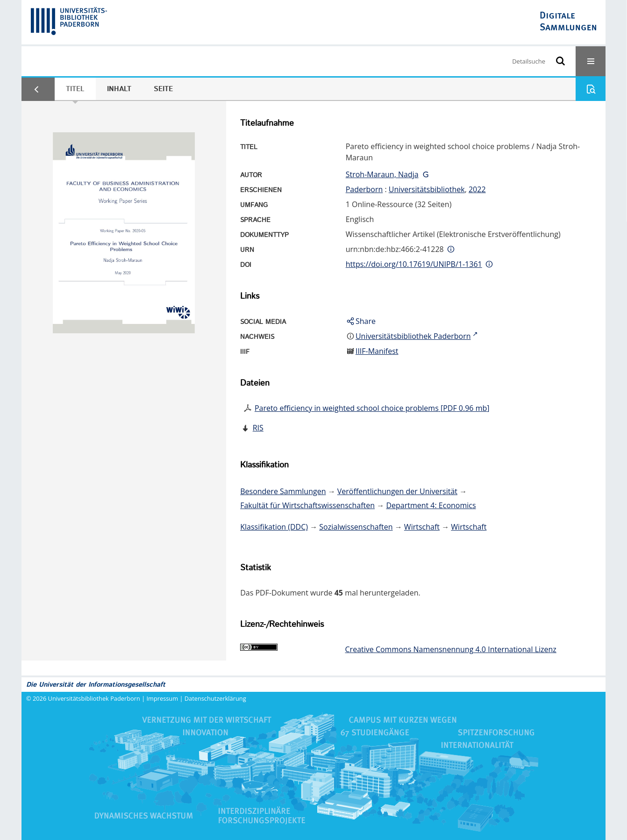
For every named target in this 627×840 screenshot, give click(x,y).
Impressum (163, 698)
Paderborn (364, 189)
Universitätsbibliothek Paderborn (94, 698)
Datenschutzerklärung (215, 698)
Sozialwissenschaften (356, 527)
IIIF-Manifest (377, 351)
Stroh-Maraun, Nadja (382, 174)
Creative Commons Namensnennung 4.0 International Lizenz (451, 649)
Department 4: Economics (431, 505)
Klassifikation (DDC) (274, 527)
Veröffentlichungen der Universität (397, 491)
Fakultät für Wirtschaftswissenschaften (307, 505)
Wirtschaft (422, 527)
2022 (477, 189)
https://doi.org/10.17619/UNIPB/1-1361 (414, 264)
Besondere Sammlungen (283, 491)
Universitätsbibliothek (427, 189)
